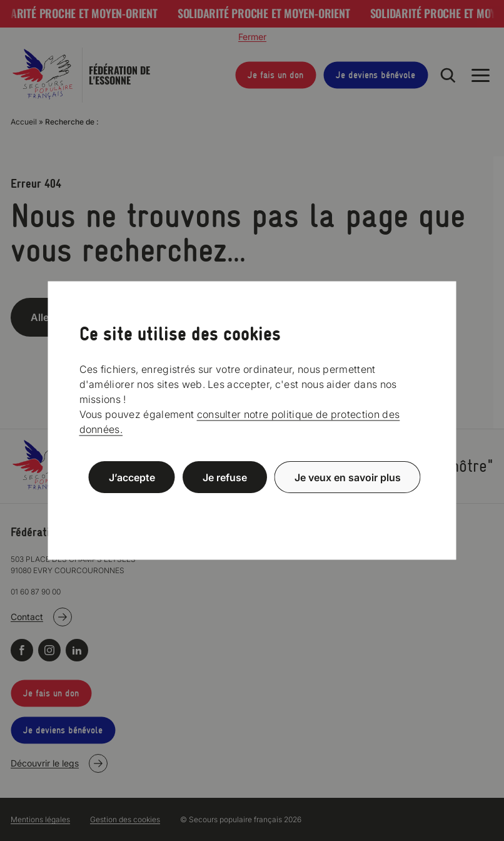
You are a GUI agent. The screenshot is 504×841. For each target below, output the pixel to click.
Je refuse (225, 477)
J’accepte (132, 477)
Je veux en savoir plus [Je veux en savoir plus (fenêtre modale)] (348, 477)
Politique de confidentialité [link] (252, 507)
